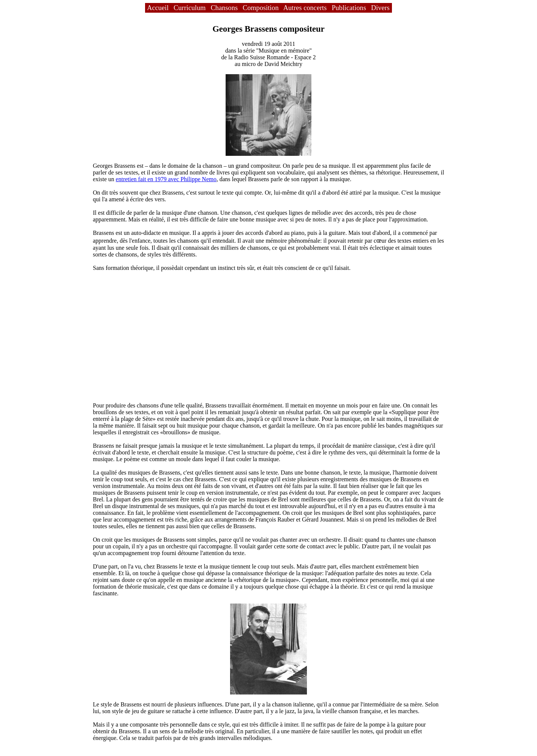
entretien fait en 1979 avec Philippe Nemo (166, 179)
